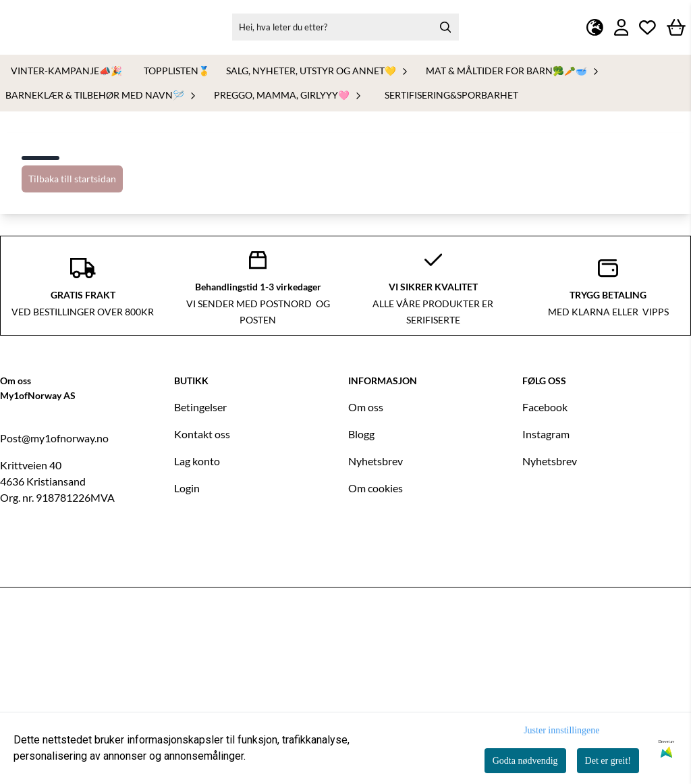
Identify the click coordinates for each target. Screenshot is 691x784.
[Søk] (345, 41)
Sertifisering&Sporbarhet (451, 123)
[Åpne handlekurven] (676, 42)
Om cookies (376, 516)
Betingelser (200, 435)
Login (187, 516)
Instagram (546, 462)
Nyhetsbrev (376, 489)
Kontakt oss (202, 462)
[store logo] (59, 41)
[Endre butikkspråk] (595, 42)
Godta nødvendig (525, 761)
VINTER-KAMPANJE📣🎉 (66, 99)
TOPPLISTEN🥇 (177, 99)
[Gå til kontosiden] (621, 42)
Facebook (545, 435)
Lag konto (197, 489)
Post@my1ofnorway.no (54, 466)
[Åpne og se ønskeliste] (647, 42)
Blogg (361, 462)
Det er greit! (608, 761)
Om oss (366, 435)
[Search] (445, 41)
